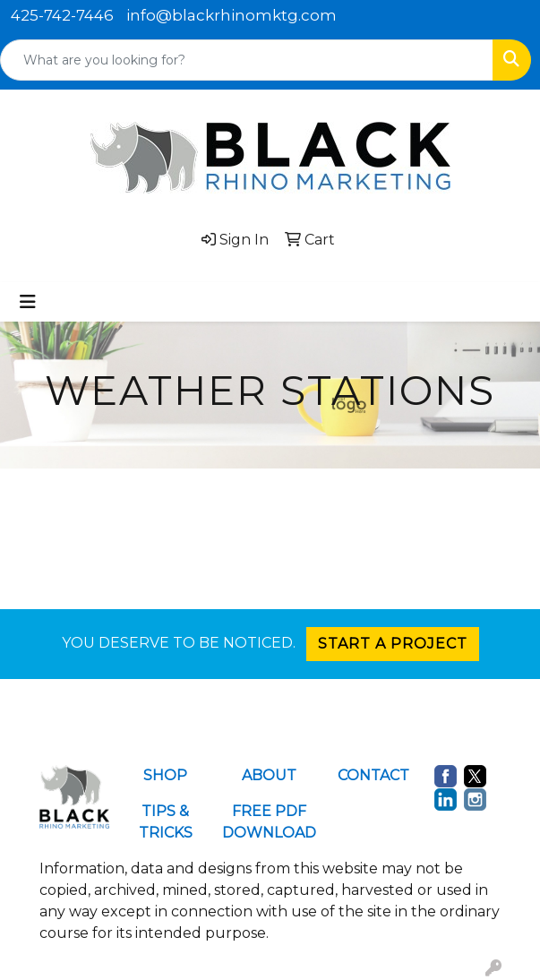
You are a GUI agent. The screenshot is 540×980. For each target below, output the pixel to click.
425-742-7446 (62, 15)
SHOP (165, 775)
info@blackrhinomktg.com (231, 15)
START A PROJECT (393, 644)
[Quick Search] (247, 60)
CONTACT (373, 775)
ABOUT (269, 775)
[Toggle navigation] (28, 302)
